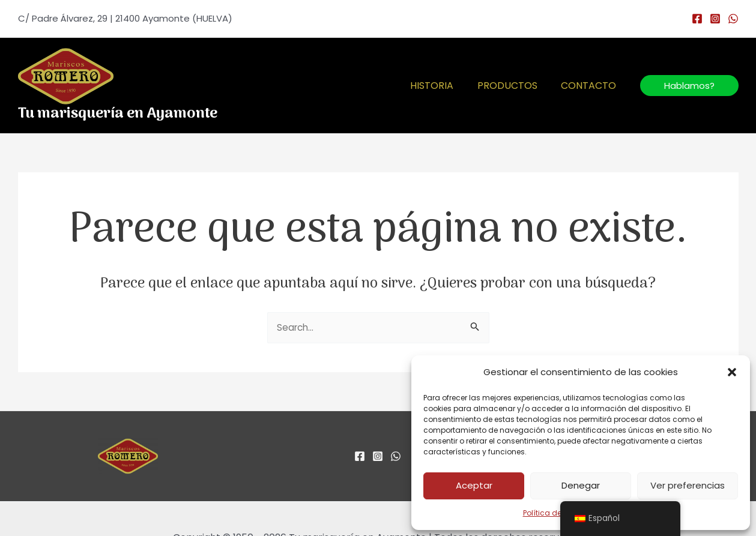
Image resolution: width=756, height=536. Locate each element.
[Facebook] (697, 19)
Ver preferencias (688, 485)
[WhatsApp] (733, 19)
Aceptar (474, 485)
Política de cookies (557, 513)
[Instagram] (715, 19)
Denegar (581, 485)
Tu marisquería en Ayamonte (118, 114)
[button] (732, 372)
